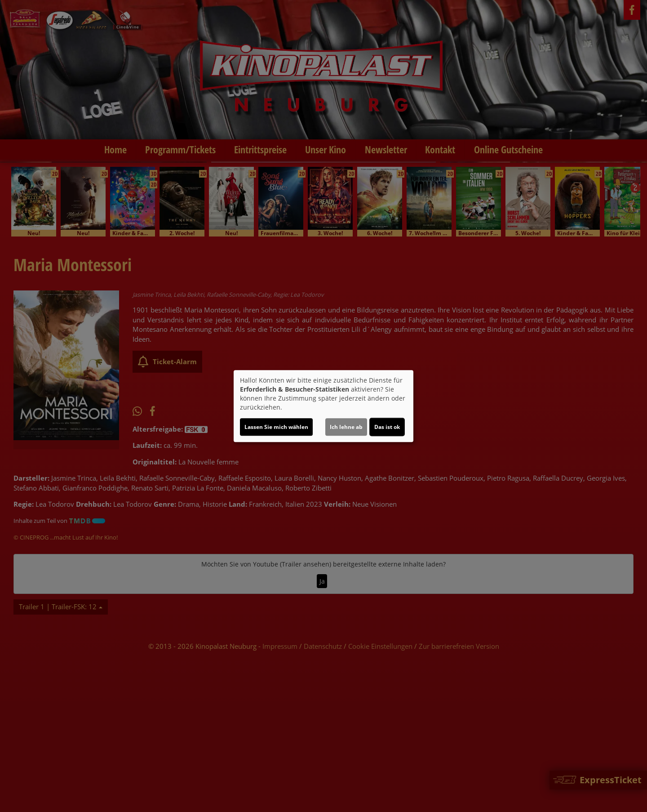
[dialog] (323, 406)
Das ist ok (387, 427)
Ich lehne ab (346, 427)
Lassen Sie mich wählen (276, 427)
